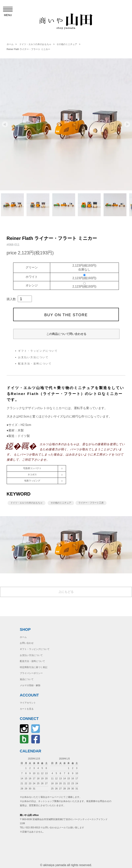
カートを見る (27, 709)
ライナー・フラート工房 (91, 503)
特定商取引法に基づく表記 (34, 667)
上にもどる (66, 592)
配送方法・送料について (35, 364)
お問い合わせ (27, 643)
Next (127, 124)
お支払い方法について (33, 357)
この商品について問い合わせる (66, 334)
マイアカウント (28, 703)
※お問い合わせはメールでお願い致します (62, 828)
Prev (5, 124)
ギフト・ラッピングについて (38, 351)
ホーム (10, 44)
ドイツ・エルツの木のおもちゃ (35, 44)
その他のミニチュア (67, 44)
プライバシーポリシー (31, 673)
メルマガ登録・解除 (30, 685)
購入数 (11, 299)
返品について (27, 679)
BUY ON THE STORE (66, 315)
